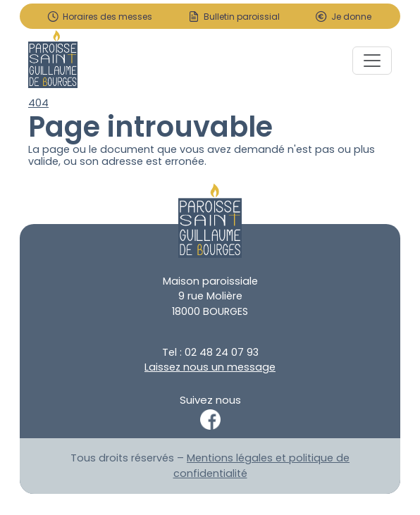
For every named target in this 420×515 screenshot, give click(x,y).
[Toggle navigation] (372, 61)
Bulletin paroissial (242, 17)
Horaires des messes (107, 17)
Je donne (351, 17)
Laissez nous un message (210, 367)
